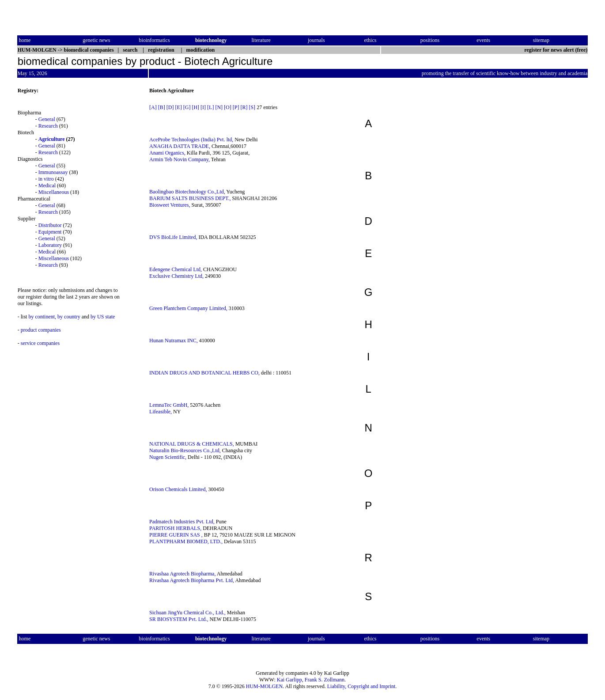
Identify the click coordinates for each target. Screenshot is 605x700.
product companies (41, 330)
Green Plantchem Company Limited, (188, 308)
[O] (228, 107)
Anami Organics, (167, 153)
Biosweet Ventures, (170, 205)
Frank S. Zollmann (325, 680)
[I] (203, 107)
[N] (219, 107)
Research (48, 126)
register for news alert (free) (556, 50)
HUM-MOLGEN (264, 686)
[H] (195, 107)
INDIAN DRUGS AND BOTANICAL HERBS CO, (204, 373)
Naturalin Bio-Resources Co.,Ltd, (185, 450)
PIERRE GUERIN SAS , (176, 535)
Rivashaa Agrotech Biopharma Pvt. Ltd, (192, 580)
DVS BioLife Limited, (173, 237)
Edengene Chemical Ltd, (176, 269)
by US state (103, 317)
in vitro (46, 179)
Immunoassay (53, 172)
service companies (40, 343)
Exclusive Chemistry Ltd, (176, 276)
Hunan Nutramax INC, (174, 341)
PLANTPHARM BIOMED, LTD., (186, 541)
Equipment (50, 232)
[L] (210, 107)
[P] (236, 107)
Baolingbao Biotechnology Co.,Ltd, (187, 192)
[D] (170, 107)
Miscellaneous (54, 192)
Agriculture (52, 139)
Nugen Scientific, (168, 457)
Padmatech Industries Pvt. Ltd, (182, 522)
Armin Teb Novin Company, (180, 159)
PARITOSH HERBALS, (175, 528)
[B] (162, 107)
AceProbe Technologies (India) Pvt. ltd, (191, 140)
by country (69, 317)
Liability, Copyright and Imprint (361, 686)
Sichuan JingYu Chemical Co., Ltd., (187, 613)
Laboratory (50, 245)
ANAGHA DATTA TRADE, (180, 146)
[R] (244, 107)
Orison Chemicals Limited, (178, 489)
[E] (178, 107)
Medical (47, 185)
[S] (252, 107)
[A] (153, 107)
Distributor (50, 225)
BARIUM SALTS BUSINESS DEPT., (190, 198)
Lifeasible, (161, 412)
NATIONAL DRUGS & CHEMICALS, (192, 444)
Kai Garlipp (289, 680)
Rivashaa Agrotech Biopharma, (182, 574)
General (47, 119)
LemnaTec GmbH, (169, 405)
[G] (187, 107)
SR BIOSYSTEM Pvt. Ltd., (179, 619)
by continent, (42, 317)
